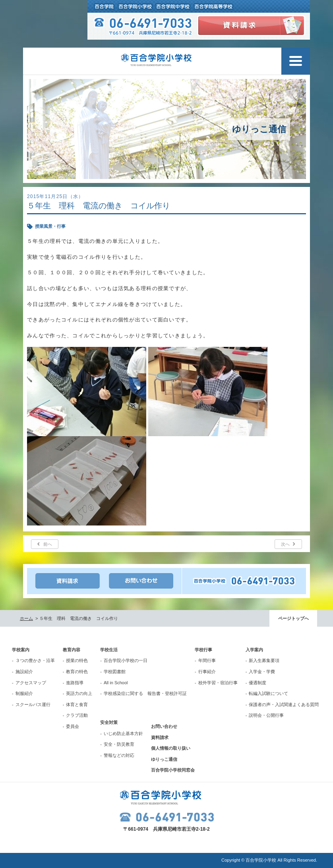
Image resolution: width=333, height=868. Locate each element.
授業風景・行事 (50, 226)
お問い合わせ (164, 726)
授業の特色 (77, 660)
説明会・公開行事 (266, 715)
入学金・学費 (262, 672)
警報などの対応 (119, 755)
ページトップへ (293, 618)
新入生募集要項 (264, 660)
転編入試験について (268, 693)
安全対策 (109, 722)
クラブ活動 (77, 715)
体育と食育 (77, 704)
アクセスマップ (31, 683)
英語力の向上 (79, 693)
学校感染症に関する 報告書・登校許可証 (145, 693)
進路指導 (75, 683)
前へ (48, 544)
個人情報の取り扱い (171, 748)
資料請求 (160, 737)
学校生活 (109, 650)
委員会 (73, 726)
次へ (285, 544)
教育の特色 (77, 672)
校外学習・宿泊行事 (218, 683)
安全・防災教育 (119, 744)
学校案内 (21, 650)
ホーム (26, 618)
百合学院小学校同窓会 (173, 770)
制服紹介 (24, 693)
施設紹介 (24, 672)
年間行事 (207, 660)
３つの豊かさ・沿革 (35, 660)
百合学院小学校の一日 (126, 660)
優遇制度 (257, 683)
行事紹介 (207, 672)
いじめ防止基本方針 (123, 733)
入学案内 (254, 650)
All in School (116, 683)
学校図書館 (115, 672)
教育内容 (72, 650)
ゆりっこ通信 (164, 759)
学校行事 (203, 650)
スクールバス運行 (33, 704)
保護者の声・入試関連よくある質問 (284, 704)
